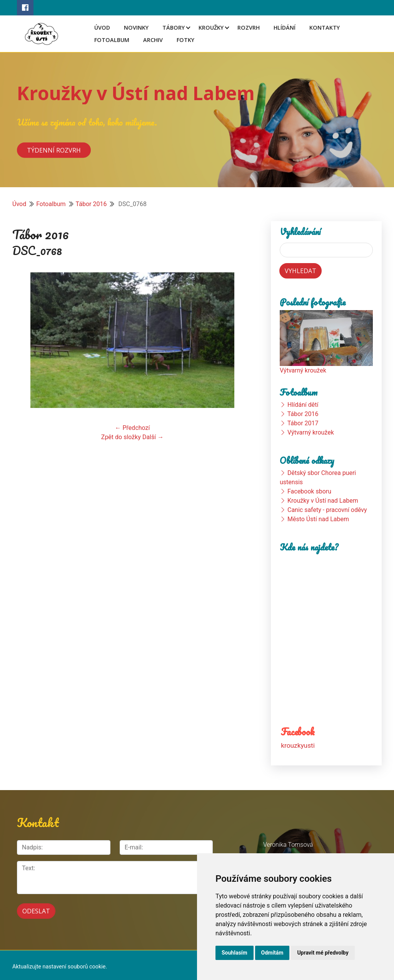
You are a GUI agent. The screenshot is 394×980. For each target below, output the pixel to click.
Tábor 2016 (91, 204)
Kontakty (325, 28)
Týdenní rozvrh (54, 150)
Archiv (153, 40)
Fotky (185, 40)
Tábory (174, 28)
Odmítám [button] (272, 953)
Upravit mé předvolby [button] (323, 953)
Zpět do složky (121, 437)
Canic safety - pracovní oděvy (327, 510)
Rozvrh (249, 28)
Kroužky (211, 28)
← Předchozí (133, 428)
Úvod (102, 28)
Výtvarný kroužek (303, 370)
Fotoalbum (112, 40)
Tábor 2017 (303, 423)
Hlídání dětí (303, 405)
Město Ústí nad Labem (318, 519)
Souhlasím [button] (235, 953)
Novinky (136, 28)
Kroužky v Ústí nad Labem (136, 93)
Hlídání (285, 28)
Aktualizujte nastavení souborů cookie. (60, 963)
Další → (153, 437)
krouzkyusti (298, 746)
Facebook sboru (309, 491)
